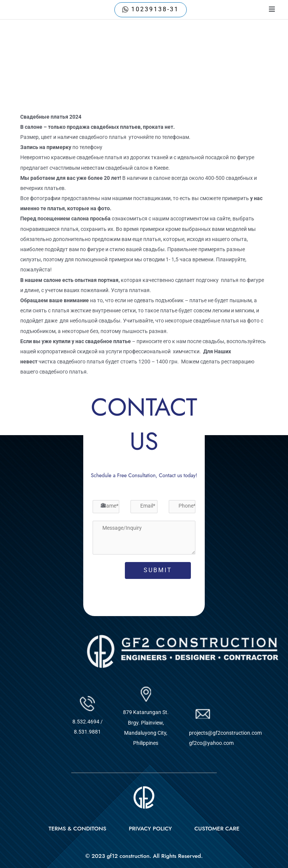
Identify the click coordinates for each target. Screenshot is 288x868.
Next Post (262, 402)
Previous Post (32, 402)
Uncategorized (43, 101)
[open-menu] (272, 10)
